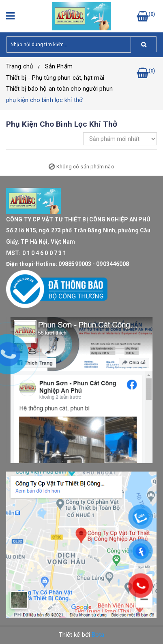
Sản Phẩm (59, 66)
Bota (98, 635)
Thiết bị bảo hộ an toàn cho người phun (59, 89)
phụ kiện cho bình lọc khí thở (44, 100)
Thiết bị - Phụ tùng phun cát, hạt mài (55, 78)
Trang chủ (19, 66)
